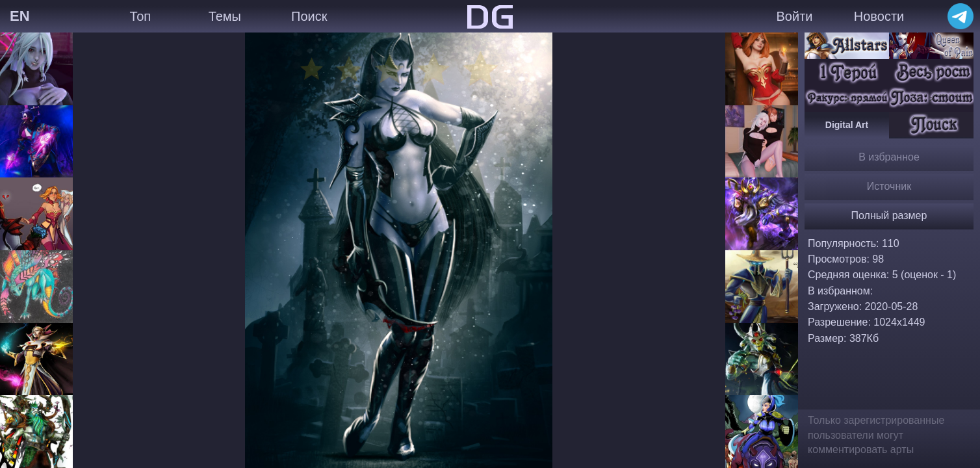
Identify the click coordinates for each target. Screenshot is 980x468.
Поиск (309, 16)
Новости (879, 16)
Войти (795, 16)
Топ (140, 16)
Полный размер (889, 215)
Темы (225, 16)
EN (20, 16)
